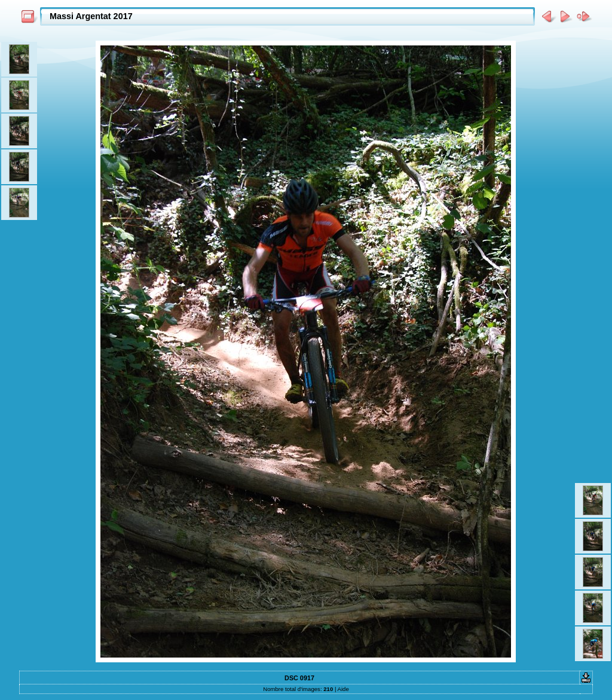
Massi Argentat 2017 (91, 16)
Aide (343, 689)
